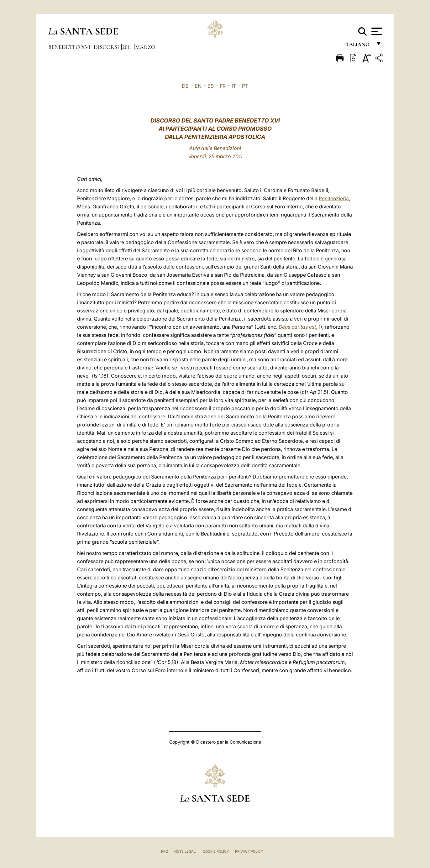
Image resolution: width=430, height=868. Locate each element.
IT (234, 86)
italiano (358, 46)
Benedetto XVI (70, 47)
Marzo (145, 47)
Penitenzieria (334, 198)
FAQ (165, 851)
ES (211, 86)
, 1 (299, 327)
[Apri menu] (376, 31)
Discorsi (107, 47)
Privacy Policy (249, 851)
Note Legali (185, 851)
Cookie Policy (216, 851)
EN (198, 86)
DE (185, 86)
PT (245, 86)
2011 (128, 47)
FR (223, 86)
